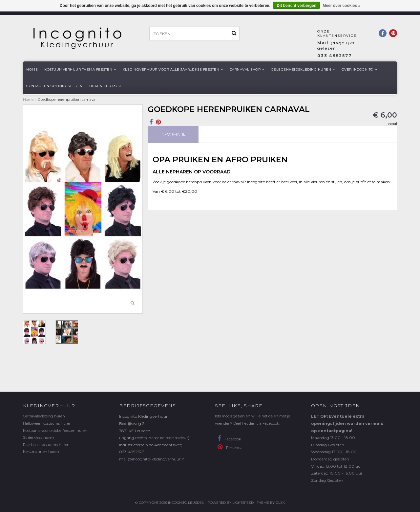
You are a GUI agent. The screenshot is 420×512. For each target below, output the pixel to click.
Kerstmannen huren (41, 452)
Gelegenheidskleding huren (303, 69)
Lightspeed (243, 503)
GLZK (280, 503)
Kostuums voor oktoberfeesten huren (55, 431)
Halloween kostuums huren (47, 423)
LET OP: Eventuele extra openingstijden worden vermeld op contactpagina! (347, 423)
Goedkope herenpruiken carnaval (67, 100)
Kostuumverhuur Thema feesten (80, 69)
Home (32, 69)
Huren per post (105, 86)
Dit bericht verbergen (296, 6)
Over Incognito (359, 69)
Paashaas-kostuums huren (46, 445)
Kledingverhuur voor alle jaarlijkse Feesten (173, 69)
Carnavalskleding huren (44, 416)
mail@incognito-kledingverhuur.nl (152, 459)
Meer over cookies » (341, 6)
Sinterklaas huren (39, 437)
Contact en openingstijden (54, 86)
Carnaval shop (247, 69)
